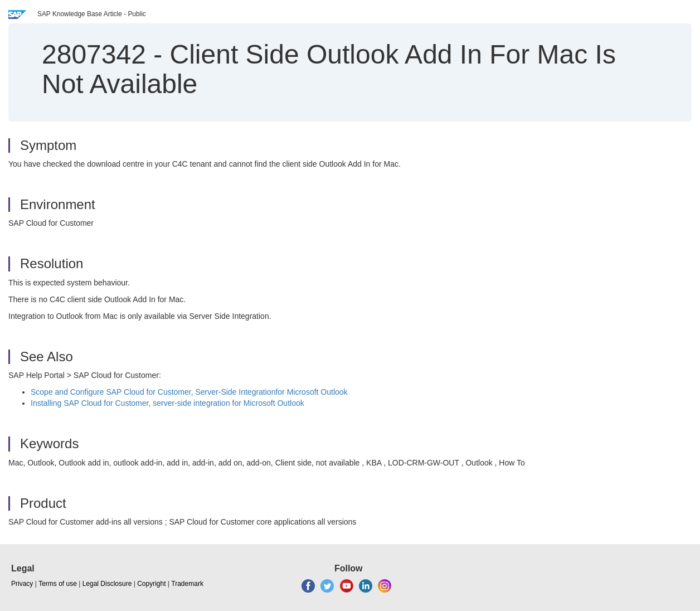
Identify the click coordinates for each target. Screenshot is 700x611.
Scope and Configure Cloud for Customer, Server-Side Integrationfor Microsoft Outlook (189, 392)
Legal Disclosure (107, 584)
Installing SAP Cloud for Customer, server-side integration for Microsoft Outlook (167, 403)
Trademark (187, 584)
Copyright (151, 584)
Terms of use (58, 584)
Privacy (22, 584)
